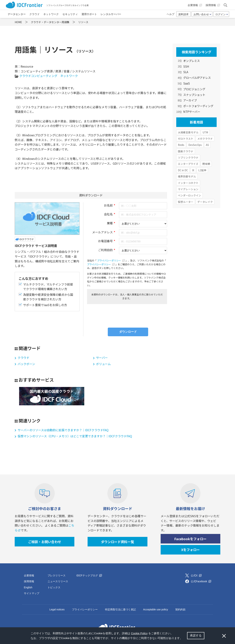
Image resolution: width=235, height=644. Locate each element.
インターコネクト (188, 183)
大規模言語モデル (188, 132)
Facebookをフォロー (190, 539)
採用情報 (29, 581)
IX (193, 170)
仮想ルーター (186, 202)
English (28, 587)
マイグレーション (188, 189)
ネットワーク (69, 76)
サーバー (102, 358)
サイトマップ (32, 593)
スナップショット (194, 95)
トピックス (54, 587)
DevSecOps (195, 145)
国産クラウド (186, 151)
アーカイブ (190, 100)
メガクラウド (205, 139)
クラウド (23, 358)
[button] (184, 638)
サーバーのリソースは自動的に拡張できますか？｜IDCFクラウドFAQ (63, 430)
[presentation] (127, 315)
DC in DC (183, 170)
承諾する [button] (196, 635)
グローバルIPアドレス (197, 78)
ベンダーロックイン (189, 195)
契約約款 (180, 609)
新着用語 (196, 122)
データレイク (205, 202)
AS (207, 145)
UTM (205, 132)
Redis (181, 145)
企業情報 (29, 575)
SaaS (187, 83)
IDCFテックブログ (89, 575)
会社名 (108, 214)
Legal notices (57, 609)
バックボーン (26, 364)
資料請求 (183, 14)
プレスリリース (57, 575)
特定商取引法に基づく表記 (120, 609)
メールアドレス (102, 232)
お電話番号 (105, 241)
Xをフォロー (190, 550)
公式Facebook (201, 581)
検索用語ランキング (197, 52)
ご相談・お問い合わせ (45, 542)
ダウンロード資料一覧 (117, 542)
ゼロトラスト (186, 139)
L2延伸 (202, 170)
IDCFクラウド (27, 239)
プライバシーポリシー (111, 260)
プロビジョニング (194, 89)
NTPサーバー (192, 112)
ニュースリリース (58, 581)
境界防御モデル (187, 176)
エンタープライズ (188, 164)
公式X (196, 575)
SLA (186, 72)
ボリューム (103, 364)
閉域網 (206, 164)
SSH (186, 66)
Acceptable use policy (156, 609)
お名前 (108, 205)
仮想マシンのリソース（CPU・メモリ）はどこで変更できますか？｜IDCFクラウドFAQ (75, 436)
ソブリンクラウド (188, 157)
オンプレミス (191, 61)
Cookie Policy (139, 633)
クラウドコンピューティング (38, 76)
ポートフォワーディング (198, 106)
